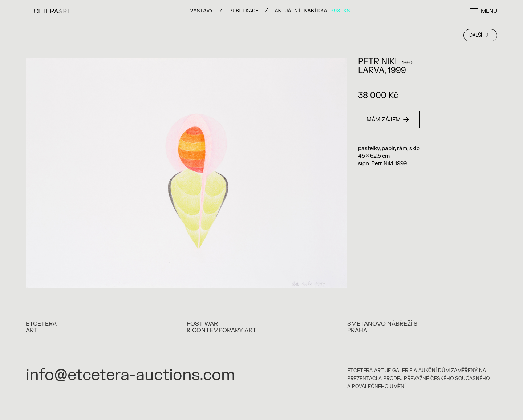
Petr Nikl (379, 62)
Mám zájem (388, 120)
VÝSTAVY (201, 11)
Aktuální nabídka (313, 11)
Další (479, 35)
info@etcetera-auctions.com (130, 375)
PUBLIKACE (244, 11)
